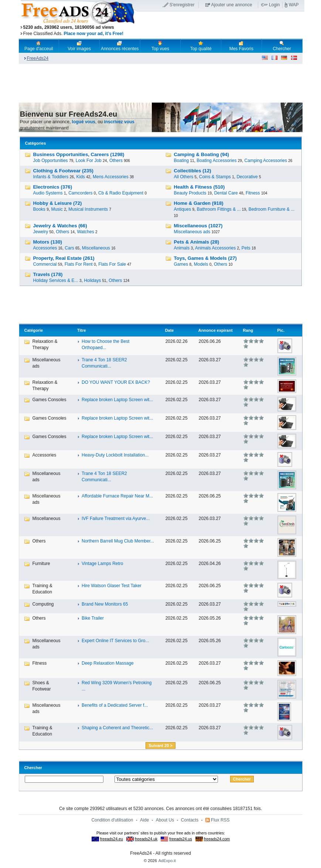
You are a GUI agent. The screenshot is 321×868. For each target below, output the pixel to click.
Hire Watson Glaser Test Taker (112, 586)
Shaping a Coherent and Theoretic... (117, 728)
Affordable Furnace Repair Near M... (117, 496)
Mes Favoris (241, 46)
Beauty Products (190, 193)
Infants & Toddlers (51, 177)
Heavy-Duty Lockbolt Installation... (115, 455)
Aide (144, 820)
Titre (82, 330)
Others (116, 161)
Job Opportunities (51, 161)
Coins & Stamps (215, 177)
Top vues (160, 46)
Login (274, 5)
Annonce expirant (216, 330)
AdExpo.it (167, 861)
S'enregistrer (182, 5)
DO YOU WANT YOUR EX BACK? (116, 382)
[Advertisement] (221, 25)
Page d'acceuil (39, 46)
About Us (165, 820)
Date (170, 330)
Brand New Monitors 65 (105, 604)
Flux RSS (220, 820)
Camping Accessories (266, 161)
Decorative (247, 177)
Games (181, 264)
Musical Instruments (88, 209)
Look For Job (89, 161)
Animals (182, 248)
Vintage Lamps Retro (103, 564)
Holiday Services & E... (56, 280)
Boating (182, 161)
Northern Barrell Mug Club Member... (118, 541)
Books (39, 209)
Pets (246, 248)
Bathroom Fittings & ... (219, 209)
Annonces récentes (120, 46)
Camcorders (80, 193)
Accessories (45, 248)
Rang (248, 330)
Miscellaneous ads (192, 232)
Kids (80, 177)
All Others (184, 177)
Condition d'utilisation (112, 820)
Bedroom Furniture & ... (272, 209)
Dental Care (226, 193)
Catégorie (34, 330)
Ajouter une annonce (232, 5)
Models (201, 264)
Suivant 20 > (160, 745)
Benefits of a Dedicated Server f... (115, 705)
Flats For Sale (112, 264)
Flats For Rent (79, 264)
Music (57, 209)
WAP (294, 5)
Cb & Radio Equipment (121, 193)
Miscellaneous (96, 248)
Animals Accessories (215, 248)
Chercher (282, 46)
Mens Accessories (111, 177)
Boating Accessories (216, 161)
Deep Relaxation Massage (108, 663)
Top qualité (201, 46)
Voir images (79, 46)
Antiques (183, 209)
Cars (69, 248)
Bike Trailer (93, 618)
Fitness (253, 193)
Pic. (281, 330)
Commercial (45, 264)
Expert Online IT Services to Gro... (115, 641)
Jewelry (41, 232)
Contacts (190, 820)
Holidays (92, 280)
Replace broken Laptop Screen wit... (117, 400)
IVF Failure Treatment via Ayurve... (116, 519)
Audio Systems (48, 193)
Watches (85, 232)
